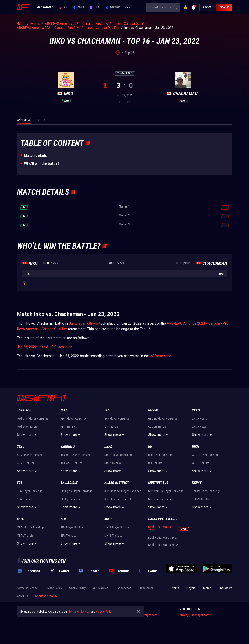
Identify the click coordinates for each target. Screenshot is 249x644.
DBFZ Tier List (113, 463)
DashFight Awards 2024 (160, 529)
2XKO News (199, 427)
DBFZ (108, 446)
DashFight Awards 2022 (163, 545)
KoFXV (197, 483)
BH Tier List (155, 463)
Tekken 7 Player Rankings (76, 455)
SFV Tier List (68, 536)
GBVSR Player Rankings (163, 419)
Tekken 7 (68, 446)
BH (150, 446)
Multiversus (158, 483)
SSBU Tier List (25, 463)
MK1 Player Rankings (74, 419)
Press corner (147, 588)
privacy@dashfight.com (195, 615)
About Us (22, 596)
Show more (27, 435)
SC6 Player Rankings (30, 491)
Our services (123, 588)
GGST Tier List (201, 463)
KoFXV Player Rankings (206, 491)
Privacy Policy (53, 588)
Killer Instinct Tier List (118, 499)
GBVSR (112, 7)
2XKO (196, 410)
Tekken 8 (24, 410)
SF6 (95, 7)
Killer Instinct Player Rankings (123, 491)
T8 (63, 7)
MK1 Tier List (69, 427)
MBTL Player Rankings (31, 528)
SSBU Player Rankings (31, 455)
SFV (63, 519)
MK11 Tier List (113, 536)
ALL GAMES (45, 7)
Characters (225, 588)
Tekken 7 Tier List (71, 463)
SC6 (20, 483)
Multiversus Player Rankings (166, 491)
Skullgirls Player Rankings (77, 491)
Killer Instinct (117, 483)
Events (175, 588)
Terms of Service (27, 588)
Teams (207, 588)
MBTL (21, 519)
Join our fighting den (43, 561)
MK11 (109, 519)
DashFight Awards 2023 (163, 538)
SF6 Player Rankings (117, 419)
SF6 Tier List (112, 427)
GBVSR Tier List (158, 427)
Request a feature (46, 596)
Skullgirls (69, 483)
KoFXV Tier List (201, 499)
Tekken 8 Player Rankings (33, 419)
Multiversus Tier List (161, 499)
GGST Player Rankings (206, 455)
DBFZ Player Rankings (118, 455)
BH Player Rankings (160, 455)
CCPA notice (101, 588)
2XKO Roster (200, 419)
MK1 (78, 7)
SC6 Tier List (25, 499)
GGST (196, 446)
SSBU (21, 446)
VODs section (161, 356)
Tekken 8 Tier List (28, 427)
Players (191, 588)
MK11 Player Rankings (118, 528)
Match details (35, 155)
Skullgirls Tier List (72, 499)
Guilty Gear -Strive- (84, 323)
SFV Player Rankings (73, 528)
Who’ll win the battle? (42, 164)
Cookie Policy (77, 588)
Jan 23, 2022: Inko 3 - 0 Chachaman (44, 347)
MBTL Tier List (26, 536)
